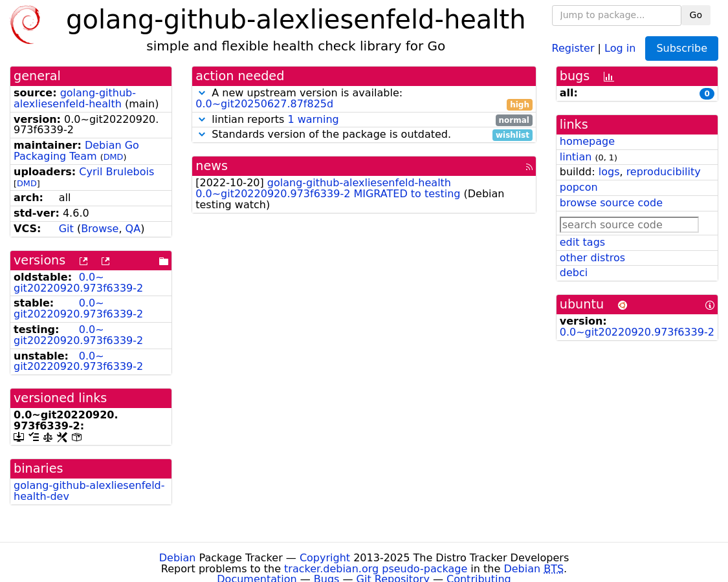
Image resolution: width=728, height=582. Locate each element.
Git (66, 229)
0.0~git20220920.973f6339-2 (78, 283)
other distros (592, 258)
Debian (178, 558)
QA (133, 229)
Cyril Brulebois (116, 172)
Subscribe (682, 48)
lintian (576, 157)
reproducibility (664, 172)
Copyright (325, 558)
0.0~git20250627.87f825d (264, 104)
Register (573, 48)
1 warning (313, 119)
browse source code (611, 203)
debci (574, 273)
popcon (579, 187)
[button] (202, 93)
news (212, 166)
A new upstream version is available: (364, 99)
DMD (114, 157)
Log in (620, 48)
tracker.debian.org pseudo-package (376, 569)
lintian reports (364, 120)
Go (696, 15)
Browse (100, 229)
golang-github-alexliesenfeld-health (75, 98)
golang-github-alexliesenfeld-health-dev (89, 491)
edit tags (582, 242)
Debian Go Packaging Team (76, 151)
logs (609, 172)
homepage (587, 141)
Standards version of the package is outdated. (364, 135)
